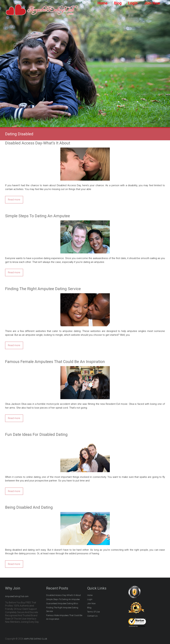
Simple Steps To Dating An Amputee (38, 216)
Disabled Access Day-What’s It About (38, 143)
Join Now (152, 3)
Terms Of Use (93, 612)
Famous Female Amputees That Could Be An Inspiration (55, 362)
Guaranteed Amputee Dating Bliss (62, 603)
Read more (14, 200)
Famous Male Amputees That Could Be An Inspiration (64, 617)
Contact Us (92, 616)
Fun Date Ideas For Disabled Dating (36, 435)
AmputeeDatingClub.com (17, 596)
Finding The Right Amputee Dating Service (43, 289)
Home (102, 3)
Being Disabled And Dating (29, 507)
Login (133, 3)
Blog (118, 3)
